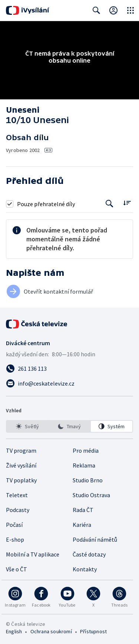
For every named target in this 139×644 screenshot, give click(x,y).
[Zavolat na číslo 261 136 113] (69, 369)
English (14, 631)
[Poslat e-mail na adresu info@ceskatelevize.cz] (69, 383)
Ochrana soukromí (51, 631)
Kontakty (85, 569)
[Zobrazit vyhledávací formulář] (96, 10)
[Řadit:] (127, 203)
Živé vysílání (21, 465)
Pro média (86, 450)
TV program (21, 450)
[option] (27, 426)
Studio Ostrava (91, 495)
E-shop (15, 539)
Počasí (14, 525)
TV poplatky (21, 480)
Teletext (17, 495)
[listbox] (69, 426)
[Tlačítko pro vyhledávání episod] (110, 204)
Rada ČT (83, 510)
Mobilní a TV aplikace (33, 554)
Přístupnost (93, 631)
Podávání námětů (95, 539)
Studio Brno (88, 480)
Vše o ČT (16, 569)
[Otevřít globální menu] (130, 10)
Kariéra (82, 525)
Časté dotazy (89, 554)
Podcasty (18, 510)
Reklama (84, 465)
